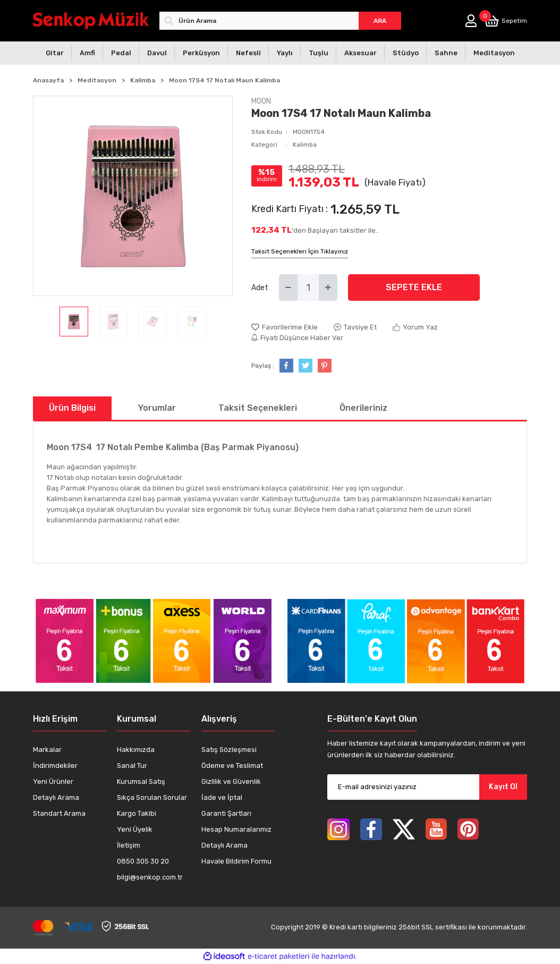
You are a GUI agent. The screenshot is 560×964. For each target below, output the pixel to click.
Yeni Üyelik (135, 829)
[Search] (280, 21)
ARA (380, 21)
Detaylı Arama (56, 797)
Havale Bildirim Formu (236, 861)
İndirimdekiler (55, 766)
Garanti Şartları (226, 813)
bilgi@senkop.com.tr (150, 877)
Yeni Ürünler (53, 781)
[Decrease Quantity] (288, 287)
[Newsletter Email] (427, 787)
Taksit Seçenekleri (258, 408)
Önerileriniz (363, 408)
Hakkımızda (136, 750)
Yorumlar (157, 408)
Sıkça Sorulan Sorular (152, 797)
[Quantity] (308, 287)
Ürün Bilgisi (72, 408)
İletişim (129, 845)
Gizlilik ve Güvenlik (231, 781)
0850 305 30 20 (143, 861)
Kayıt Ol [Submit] (503, 787)
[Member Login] (471, 21)
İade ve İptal (222, 797)
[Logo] (91, 20)
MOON (261, 101)
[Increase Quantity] (328, 287)
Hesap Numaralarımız (236, 829)
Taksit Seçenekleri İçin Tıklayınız (300, 251)
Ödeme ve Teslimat (232, 766)
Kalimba (305, 145)
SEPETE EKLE (414, 287)
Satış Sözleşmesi (229, 750)
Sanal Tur (132, 766)
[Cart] (506, 21)
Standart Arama (59, 813)
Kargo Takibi (137, 813)
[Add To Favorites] (285, 327)
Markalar (47, 750)
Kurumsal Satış (141, 781)
